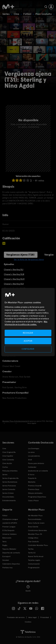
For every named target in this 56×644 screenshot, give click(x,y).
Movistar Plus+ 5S (35, 534)
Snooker (6, 560)
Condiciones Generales (37, 530)
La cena (31, 452)
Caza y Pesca (33, 501)
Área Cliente (33, 527)
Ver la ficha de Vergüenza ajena (29, 259)
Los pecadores (34, 456)
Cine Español (8, 456)
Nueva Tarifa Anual (36, 556)
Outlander (32, 467)
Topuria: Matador (9, 549)
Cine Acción (7, 463)
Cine (16, 14)
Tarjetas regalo (34, 560)
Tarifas (31, 549)
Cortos (5, 467)
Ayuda (28, 589)
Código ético (33, 538)
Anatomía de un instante (38, 471)
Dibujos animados (35, 493)
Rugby (5, 545)
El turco (31, 475)
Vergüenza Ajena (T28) (20, 255)
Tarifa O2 (32, 553)
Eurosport (6, 556)
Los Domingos (34, 449)
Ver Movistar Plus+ (35, 516)
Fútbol (27, 14)
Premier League (9, 527)
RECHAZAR (28, 333)
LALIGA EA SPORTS (10, 523)
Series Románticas (10, 482)
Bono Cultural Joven (36, 523)
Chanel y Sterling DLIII (14, 274)
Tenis (4, 542)
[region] (28, 322)
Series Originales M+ (11, 478)
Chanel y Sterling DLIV (14, 279)
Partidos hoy (7, 568)
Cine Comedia (8, 460)
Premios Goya (34, 489)
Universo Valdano (9, 534)
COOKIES (28, 622)
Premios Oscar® (35, 486)
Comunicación (34, 564)
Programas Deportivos (37, 497)
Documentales (8, 497)
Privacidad (45, 617)
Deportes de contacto (11, 553)
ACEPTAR (28, 341)
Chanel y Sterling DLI (14, 270)
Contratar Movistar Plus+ (38, 545)
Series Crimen (8, 493)
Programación (34, 568)
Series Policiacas (9, 486)
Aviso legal (32, 617)
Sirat (30, 460)
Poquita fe (32, 478)
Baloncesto (7, 538)
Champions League (10, 519)
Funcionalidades (35, 519)
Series (6, 14)
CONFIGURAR (28, 349)
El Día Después (8, 530)
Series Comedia (9, 489)
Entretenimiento (9, 501)
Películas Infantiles (10, 471)
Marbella (32, 482)
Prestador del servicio (16, 617)
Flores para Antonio (36, 463)
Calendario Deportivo (11, 564)
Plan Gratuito (44, 14)
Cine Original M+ (9, 452)
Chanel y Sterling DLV (14, 284)
